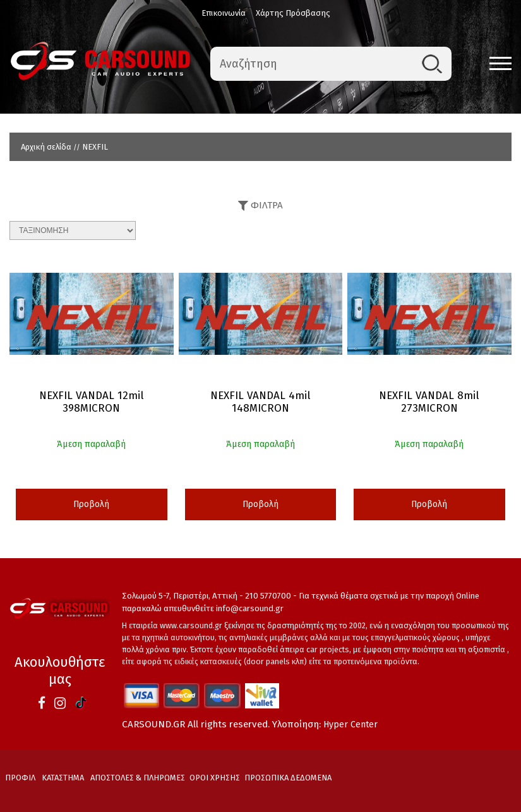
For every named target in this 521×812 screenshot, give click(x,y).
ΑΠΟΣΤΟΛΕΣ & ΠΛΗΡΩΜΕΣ (138, 778)
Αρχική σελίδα (46, 147)
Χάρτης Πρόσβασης (293, 13)
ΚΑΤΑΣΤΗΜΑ (63, 778)
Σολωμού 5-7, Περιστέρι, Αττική (180, 596)
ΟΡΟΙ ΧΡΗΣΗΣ (215, 778)
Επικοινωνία (224, 13)
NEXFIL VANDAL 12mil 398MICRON (92, 402)
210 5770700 (268, 596)
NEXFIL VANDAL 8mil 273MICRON (429, 402)
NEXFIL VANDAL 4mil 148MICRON (260, 402)
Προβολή (91, 504)
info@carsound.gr (250, 608)
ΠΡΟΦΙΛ (20, 778)
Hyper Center (350, 725)
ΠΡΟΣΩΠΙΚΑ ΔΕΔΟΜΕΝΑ (288, 778)
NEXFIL (95, 147)
